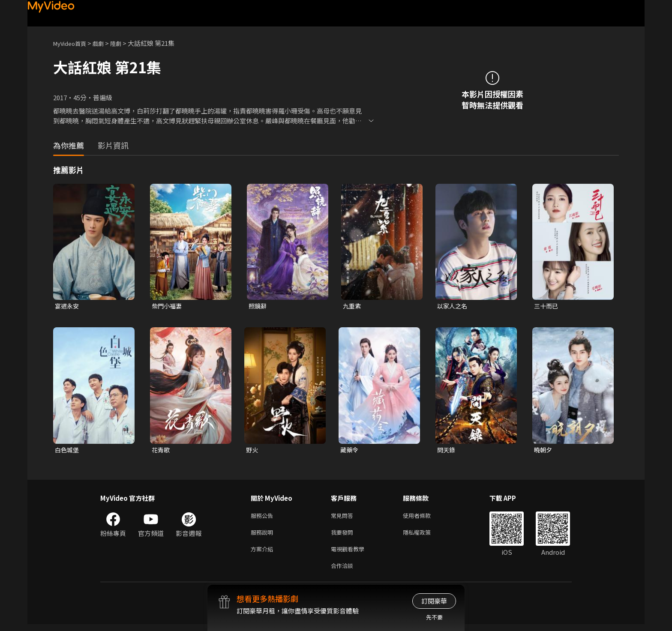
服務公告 (264, 518)
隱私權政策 (424, 536)
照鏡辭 (258, 306)
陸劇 (124, 43)
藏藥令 (350, 451)
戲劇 (105, 43)
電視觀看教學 (350, 554)
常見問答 (344, 518)
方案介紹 (264, 554)
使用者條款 (424, 518)
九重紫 (352, 306)
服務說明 (264, 536)
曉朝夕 (544, 451)
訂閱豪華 (434, 601)
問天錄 (447, 451)
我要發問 (344, 536)
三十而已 (547, 306)
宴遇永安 (68, 306)
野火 (252, 451)
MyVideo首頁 (73, 43)
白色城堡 (68, 451)
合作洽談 (344, 572)
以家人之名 (453, 306)
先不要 (434, 617)
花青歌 (161, 451)
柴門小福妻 (168, 306)
